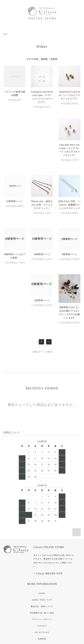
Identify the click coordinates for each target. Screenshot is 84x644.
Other (5, 34)
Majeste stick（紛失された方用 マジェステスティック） (69, 152)
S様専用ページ (15, 258)
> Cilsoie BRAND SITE (48, 531)
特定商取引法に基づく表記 (42, 570)
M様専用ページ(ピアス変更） (42, 207)
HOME (42, 551)
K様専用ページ (42, 148)
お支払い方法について (42, 557)
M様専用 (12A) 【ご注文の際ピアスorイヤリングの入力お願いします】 (70, 270)
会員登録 (42, 596)
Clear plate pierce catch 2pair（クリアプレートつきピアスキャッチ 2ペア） (15, 153)
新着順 (54, 59)
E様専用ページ (42, 258)
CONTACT (42, 583)
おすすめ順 (32, 59)
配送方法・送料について (42, 564)
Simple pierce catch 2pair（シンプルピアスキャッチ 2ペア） (70, 95)
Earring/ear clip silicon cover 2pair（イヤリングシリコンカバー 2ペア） (42, 97)
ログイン (42, 603)
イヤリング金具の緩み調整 (15, 93)
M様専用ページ (69, 205)
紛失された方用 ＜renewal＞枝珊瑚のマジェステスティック (15, 208)
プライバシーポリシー (42, 577)
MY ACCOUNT (42, 590)
